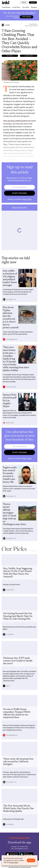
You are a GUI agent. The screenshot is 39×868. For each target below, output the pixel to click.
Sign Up (33, 2)
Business (34, 7)
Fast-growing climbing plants (15, 121)
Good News (16, 7)
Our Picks (26, 7)
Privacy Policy (14, 862)
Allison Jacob (29, 56)
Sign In (24, 2)
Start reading (27, 17)
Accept (31, 860)
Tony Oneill (10, 56)
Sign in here (27, 199)
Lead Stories (6, 7)
